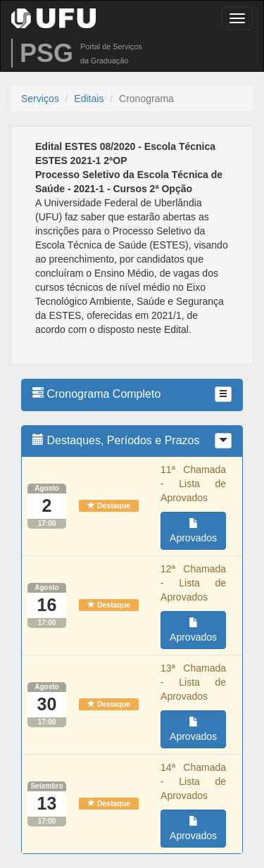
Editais (89, 99)
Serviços (40, 99)
